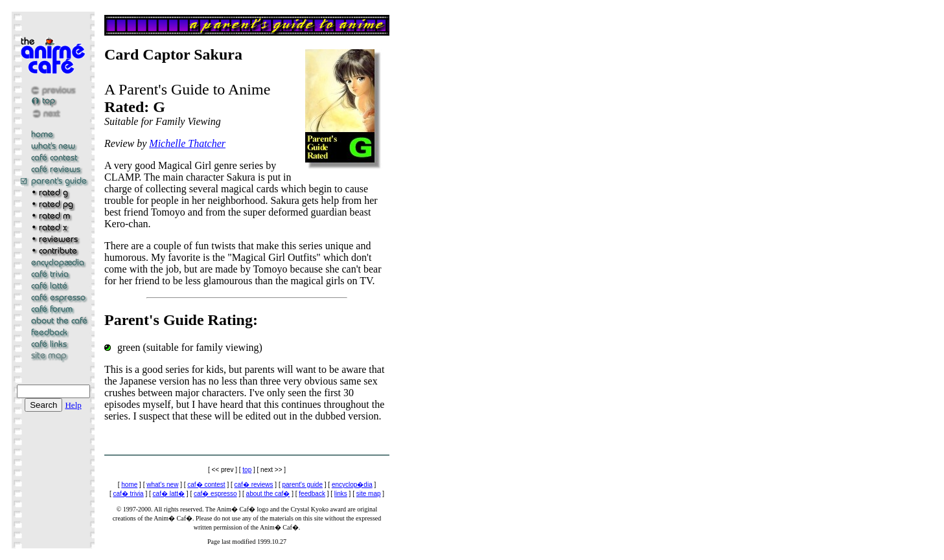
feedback (312, 494)
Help (73, 405)
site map (369, 494)
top (247, 470)
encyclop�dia (352, 485)
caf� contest (206, 485)
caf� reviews (254, 485)
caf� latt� (169, 494)
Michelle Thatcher (187, 143)
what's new (162, 485)
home (129, 485)
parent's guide (302, 485)
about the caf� (268, 494)
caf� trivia (128, 494)
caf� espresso (215, 494)
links (341, 494)
